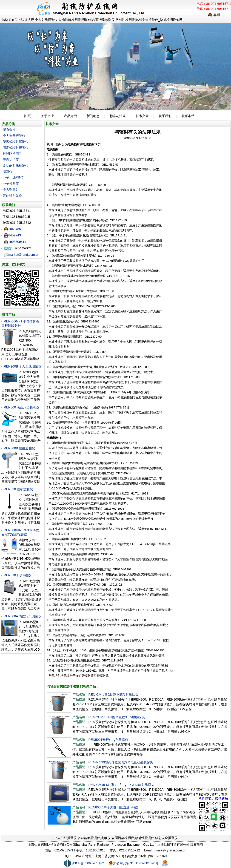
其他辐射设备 (12, 195)
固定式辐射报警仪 (16, 148)
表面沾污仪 (11, 160)
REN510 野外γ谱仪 (17, 575)
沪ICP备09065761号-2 (84, 863)
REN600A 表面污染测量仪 (22, 616)
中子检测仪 (11, 184)
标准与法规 (118, 116)
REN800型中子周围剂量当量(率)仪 (113, 807)
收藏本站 (188, 116)
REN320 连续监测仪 (18, 489)
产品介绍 (70, 116)
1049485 (12, 229)
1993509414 (15, 242)
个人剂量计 (11, 190)
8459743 (12, 235)
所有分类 (9, 130)
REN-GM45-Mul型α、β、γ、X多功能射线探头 (121, 785)
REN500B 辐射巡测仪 (19, 448)
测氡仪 (8, 172)
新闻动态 (93, 116)
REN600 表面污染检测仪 (21, 407)
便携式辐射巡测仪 (16, 142)
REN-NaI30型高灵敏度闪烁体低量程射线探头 (121, 762)
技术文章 (142, 116)
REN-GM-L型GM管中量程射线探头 (114, 695)
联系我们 (165, 116)
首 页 (27, 116)
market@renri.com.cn (21, 255)
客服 (214, 15)
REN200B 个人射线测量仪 (23, 366)
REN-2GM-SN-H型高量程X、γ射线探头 (117, 717)
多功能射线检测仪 (16, 166)
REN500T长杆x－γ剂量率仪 (108, 740)
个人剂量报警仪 (14, 136)
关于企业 (47, 116)
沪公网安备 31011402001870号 (133, 863)
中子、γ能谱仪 (13, 178)
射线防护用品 (12, 154)
